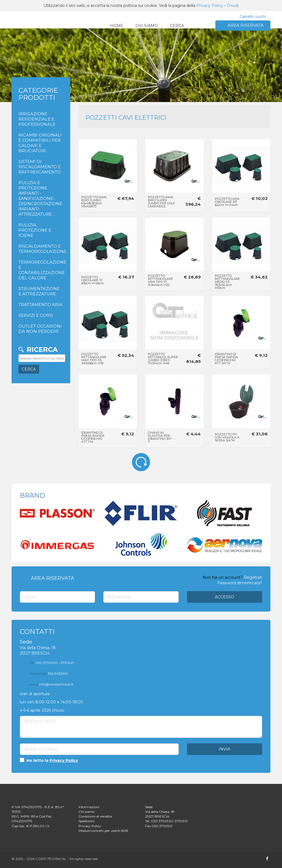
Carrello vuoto (253, 17)
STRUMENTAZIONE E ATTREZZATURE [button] (39, 291)
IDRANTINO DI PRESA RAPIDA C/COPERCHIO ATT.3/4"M (226, 359)
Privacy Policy (210, 6)
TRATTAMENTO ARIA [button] (40, 305)
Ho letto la (49, 760)
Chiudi (233, 6)
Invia (224, 749)
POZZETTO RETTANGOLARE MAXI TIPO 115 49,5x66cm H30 (94, 359)
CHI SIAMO (147, 26)
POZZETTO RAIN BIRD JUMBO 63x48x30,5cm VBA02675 (94, 202)
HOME (117, 26)
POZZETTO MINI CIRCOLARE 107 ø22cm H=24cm (227, 202)
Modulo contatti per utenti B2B (103, 831)
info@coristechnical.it (51, 684)
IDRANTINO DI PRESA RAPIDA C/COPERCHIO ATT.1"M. (93, 437)
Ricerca (42, 349)
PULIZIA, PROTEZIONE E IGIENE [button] (35, 230)
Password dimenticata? (240, 583)
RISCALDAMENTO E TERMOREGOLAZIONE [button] (41, 249)
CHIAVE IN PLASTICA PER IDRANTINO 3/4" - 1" (161, 437)
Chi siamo (86, 812)
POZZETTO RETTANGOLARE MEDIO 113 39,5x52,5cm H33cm (227, 282)
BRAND (32, 495)
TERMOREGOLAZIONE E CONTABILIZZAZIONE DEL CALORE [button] (41, 270)
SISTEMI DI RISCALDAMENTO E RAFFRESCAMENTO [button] (40, 167)
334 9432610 (49, 673)
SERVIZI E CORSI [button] (36, 315)
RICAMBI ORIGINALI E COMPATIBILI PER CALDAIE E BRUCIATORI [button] (40, 143)
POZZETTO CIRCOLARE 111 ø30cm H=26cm (93, 280)
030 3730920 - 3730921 (52, 663)
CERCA (177, 26)
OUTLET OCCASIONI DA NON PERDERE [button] (40, 329)
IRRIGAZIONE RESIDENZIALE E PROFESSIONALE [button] (37, 119)
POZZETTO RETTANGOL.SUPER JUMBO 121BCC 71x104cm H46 (163, 359)
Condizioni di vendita (95, 816)
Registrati (253, 577)
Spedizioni (87, 821)
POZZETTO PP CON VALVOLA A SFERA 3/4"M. (227, 437)
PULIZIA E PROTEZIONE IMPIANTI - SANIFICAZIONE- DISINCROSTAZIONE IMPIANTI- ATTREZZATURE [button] (40, 198)
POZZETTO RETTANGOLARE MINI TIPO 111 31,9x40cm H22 (160, 280)
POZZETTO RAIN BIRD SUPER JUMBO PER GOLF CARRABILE (162, 202)
